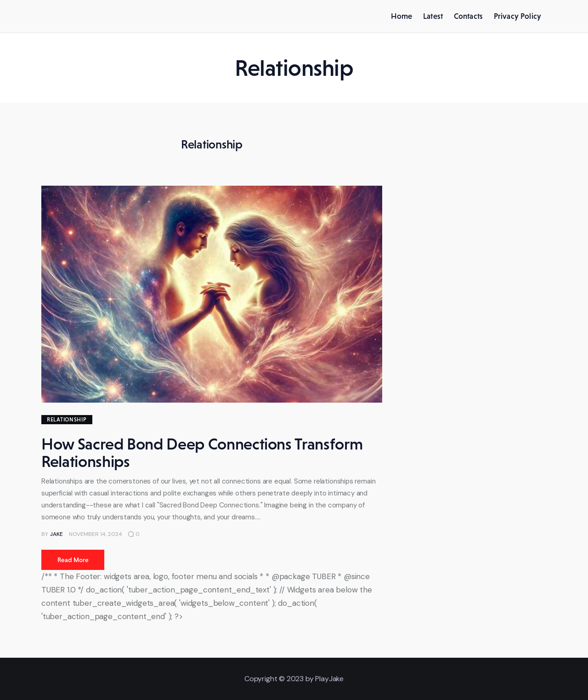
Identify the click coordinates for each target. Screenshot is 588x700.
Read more (73, 560)
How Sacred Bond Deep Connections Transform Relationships (202, 453)
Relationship (67, 420)
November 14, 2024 (96, 534)
